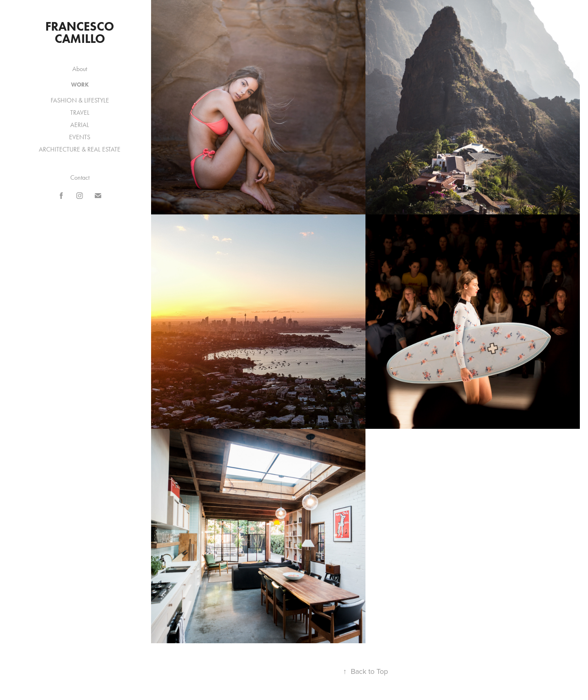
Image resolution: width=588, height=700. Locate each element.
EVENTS (80, 137)
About (80, 69)
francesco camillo (81, 32)
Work (80, 85)
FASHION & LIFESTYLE (80, 100)
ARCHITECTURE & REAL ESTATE (80, 149)
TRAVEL (80, 113)
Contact (80, 177)
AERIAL (80, 125)
